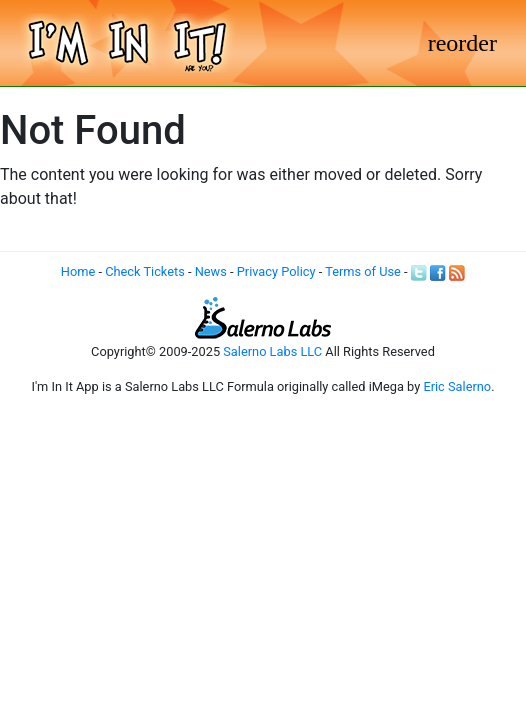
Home (78, 271)
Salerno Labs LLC (272, 351)
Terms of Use (363, 271)
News (211, 271)
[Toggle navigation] (462, 43)
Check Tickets (145, 271)
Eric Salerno (457, 386)
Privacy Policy (276, 271)
